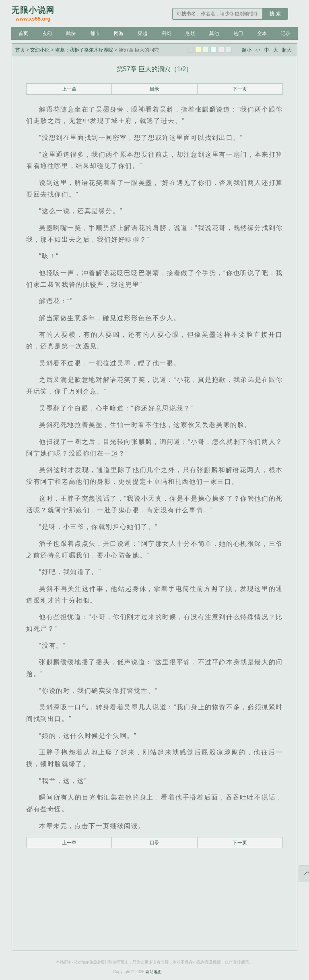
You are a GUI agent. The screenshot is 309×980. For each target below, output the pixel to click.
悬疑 (190, 33)
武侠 (71, 33)
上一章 (69, 89)
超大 (287, 50)
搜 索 (275, 14)
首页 (23, 33)
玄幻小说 (40, 50)
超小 (247, 50)
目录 (154, 89)
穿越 (142, 33)
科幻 (167, 33)
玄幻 (47, 33)
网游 (119, 33)
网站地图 (154, 972)
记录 (286, 33)
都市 (95, 33)
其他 (214, 33)
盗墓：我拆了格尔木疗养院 (84, 50)
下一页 (240, 89)
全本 (262, 33)
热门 (238, 33)
